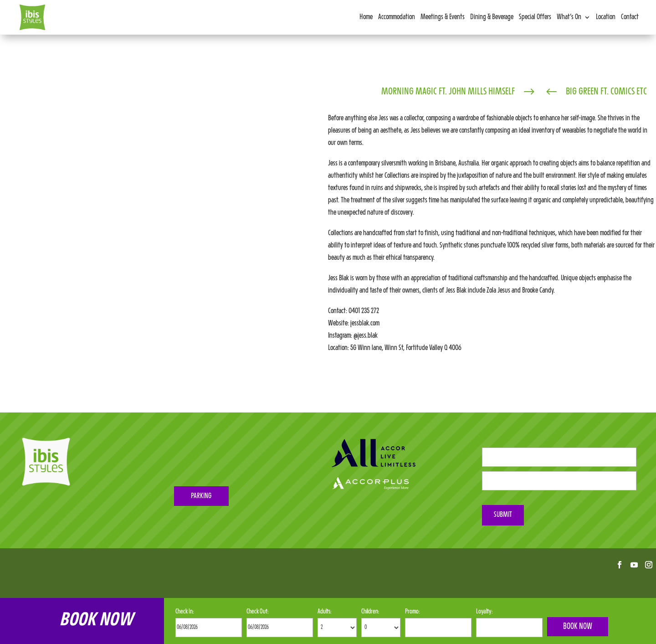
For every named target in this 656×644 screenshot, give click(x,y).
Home (366, 17)
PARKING (201, 496)
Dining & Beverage (492, 17)
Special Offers (535, 17)
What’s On (569, 17)
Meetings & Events (443, 17)
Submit (503, 515)
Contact (630, 17)
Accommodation (397, 17)
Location (606, 17)
